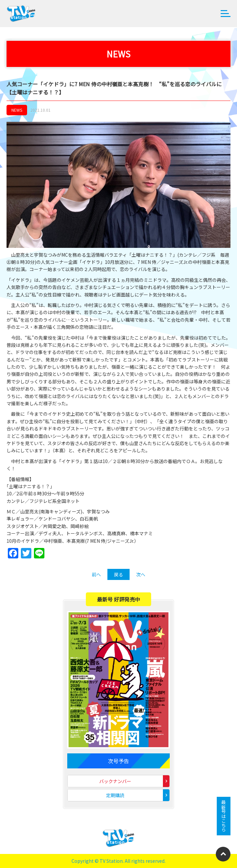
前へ (96, 574)
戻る (119, 574)
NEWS (17, 110)
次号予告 (119, 761)
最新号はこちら (224, 816)
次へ (141, 574)
